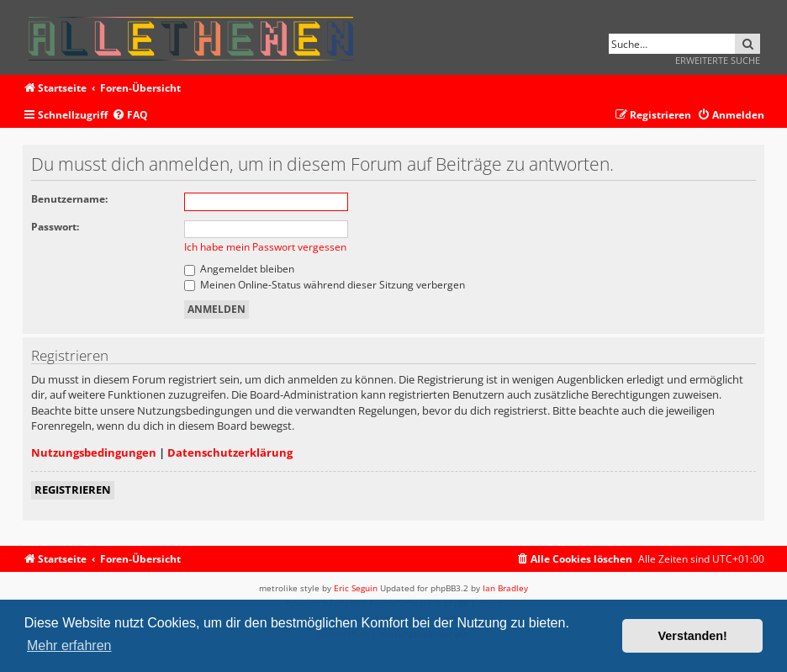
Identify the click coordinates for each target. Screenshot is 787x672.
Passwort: (55, 227)
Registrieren (73, 489)
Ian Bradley (505, 588)
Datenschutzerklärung (230, 452)
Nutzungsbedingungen (94, 452)
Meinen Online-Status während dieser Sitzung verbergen (325, 285)
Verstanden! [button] (693, 636)
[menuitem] (130, 116)
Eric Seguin (356, 588)
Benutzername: (69, 199)
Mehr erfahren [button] (69, 646)
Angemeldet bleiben (239, 269)
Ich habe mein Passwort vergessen (265, 247)
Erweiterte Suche (718, 60)
